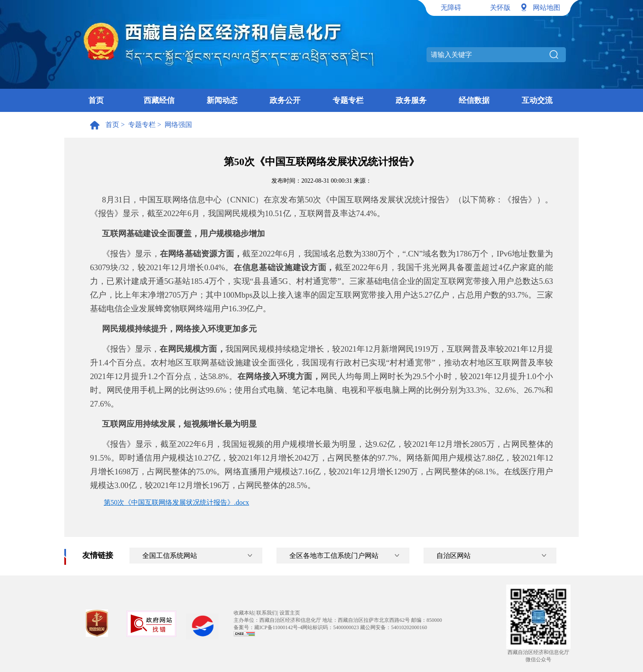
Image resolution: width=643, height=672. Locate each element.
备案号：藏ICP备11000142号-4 (268, 627)
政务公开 (285, 100)
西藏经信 (159, 100)
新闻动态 (222, 100)
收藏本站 (244, 613)
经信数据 (474, 100)
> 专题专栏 (137, 125)
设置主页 (290, 613)
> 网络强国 (174, 125)
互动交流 (537, 100)
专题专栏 (348, 100)
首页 (96, 100)
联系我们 (267, 613)
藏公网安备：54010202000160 (394, 627)
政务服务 (411, 100)
